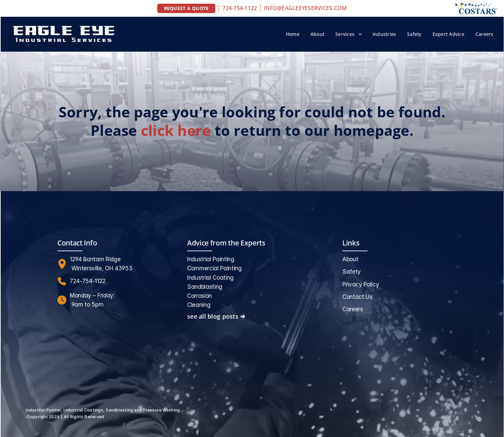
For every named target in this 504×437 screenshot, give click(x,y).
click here (176, 130)
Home (293, 34)
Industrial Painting (211, 259)
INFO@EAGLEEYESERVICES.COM (305, 8)
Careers (485, 34)
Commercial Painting (214, 268)
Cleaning (199, 305)
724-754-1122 (240, 8)
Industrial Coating (210, 278)
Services (345, 34)
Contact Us (357, 297)
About (317, 34)
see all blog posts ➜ (216, 316)
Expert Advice (449, 34)
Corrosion (200, 296)
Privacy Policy (361, 284)
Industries (384, 34)
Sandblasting (205, 287)
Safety (414, 34)
